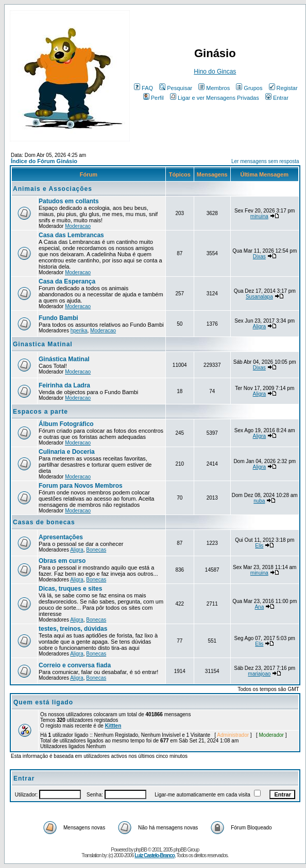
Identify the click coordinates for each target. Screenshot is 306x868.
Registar (283, 88)
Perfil (154, 98)
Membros (214, 88)
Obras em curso (62, 561)
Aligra (260, 326)
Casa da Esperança (67, 281)
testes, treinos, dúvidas (73, 629)
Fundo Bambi (58, 318)
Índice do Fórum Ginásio (44, 161)
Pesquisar (176, 88)
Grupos (249, 88)
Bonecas (96, 550)
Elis (259, 546)
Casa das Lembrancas (71, 235)
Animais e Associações (53, 189)
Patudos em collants (69, 201)
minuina (259, 216)
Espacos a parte (40, 412)
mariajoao (259, 674)
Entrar (277, 98)
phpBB (140, 850)
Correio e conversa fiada (75, 665)
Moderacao (78, 226)
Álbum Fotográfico (66, 424)
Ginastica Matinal (43, 344)
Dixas (259, 256)
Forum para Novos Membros (81, 486)
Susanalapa (259, 297)
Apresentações (61, 537)
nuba (259, 501)
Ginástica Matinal (64, 359)
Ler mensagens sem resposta (265, 161)
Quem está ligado (43, 702)
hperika (79, 331)
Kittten (113, 726)
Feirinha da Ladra (64, 385)
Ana (259, 607)
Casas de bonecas (44, 522)
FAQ (143, 88)
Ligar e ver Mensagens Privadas (215, 98)
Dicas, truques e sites (70, 589)
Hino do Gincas (215, 72)
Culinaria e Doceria (67, 452)
